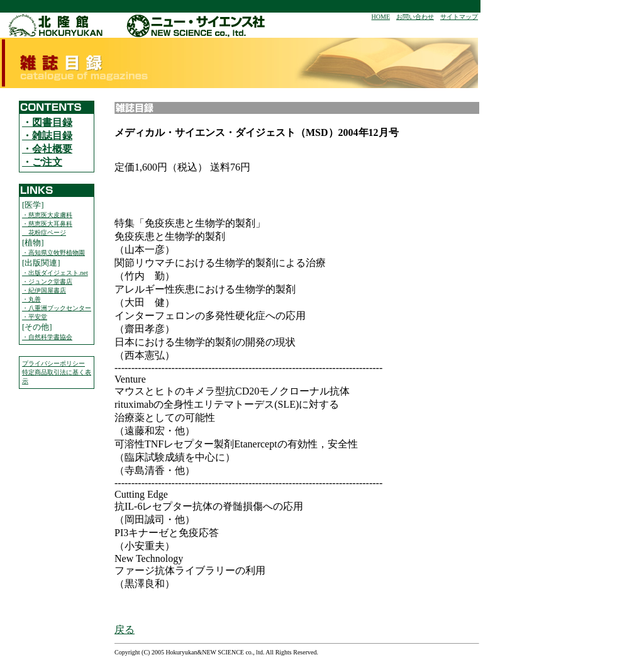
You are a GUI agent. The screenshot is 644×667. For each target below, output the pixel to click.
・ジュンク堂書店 (47, 282)
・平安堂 (35, 317)
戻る (125, 630)
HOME (381, 17)
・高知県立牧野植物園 (53, 253)
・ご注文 (42, 162)
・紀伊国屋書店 (44, 290)
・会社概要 (47, 149)
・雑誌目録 (47, 136)
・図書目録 (47, 122)
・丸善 (31, 299)
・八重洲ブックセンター (57, 308)
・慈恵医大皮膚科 (47, 215)
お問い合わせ (415, 17)
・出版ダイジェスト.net (55, 273)
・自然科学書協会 (47, 337)
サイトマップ (459, 17)
